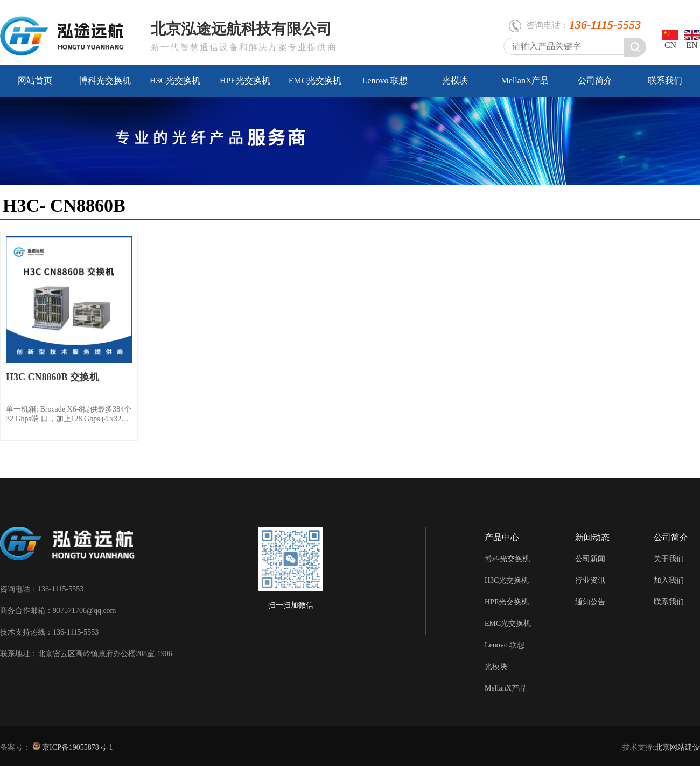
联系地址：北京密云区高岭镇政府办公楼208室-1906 (86, 654)
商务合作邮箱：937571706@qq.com (58, 611)
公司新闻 (590, 559)
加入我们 (669, 580)
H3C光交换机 (175, 81)
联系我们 (665, 81)
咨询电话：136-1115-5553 (42, 589)
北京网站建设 (677, 747)
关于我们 (669, 559)
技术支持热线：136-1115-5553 (49, 632)
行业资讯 (590, 580)
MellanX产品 (525, 81)
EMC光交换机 (315, 81)
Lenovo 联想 (385, 81)
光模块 (455, 81)
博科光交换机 (105, 81)
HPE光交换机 (245, 81)
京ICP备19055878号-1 (77, 747)
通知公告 (590, 602)
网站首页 (35, 81)
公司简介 (595, 81)
